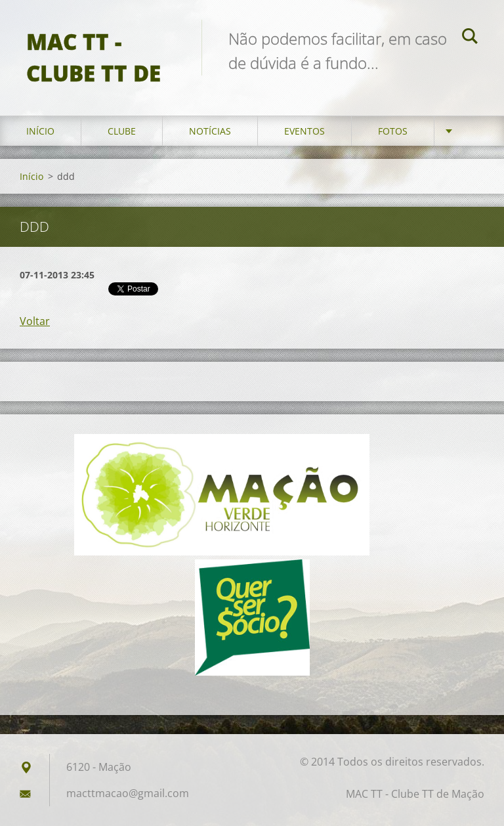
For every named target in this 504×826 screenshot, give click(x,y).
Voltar (35, 321)
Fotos (393, 131)
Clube (122, 131)
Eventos (304, 131)
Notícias (210, 131)
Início (40, 131)
